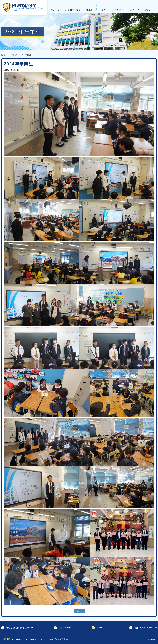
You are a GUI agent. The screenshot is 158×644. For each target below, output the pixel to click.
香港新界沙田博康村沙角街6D (22, 628)
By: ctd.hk (151, 639)
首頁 (6, 55)
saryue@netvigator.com (148, 628)
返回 (79, 611)
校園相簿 (15, 55)
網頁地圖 (6, 639)
